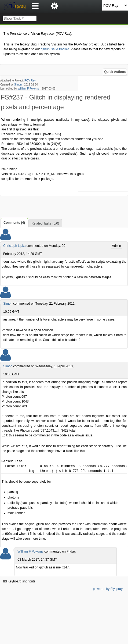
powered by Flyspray (108, 589)
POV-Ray (30, 81)
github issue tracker (55, 49)
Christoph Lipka (14, 246)
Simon (18, 85)
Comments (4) (14, 223)
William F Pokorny (29, 89)
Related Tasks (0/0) (45, 223)
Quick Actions (115, 72)
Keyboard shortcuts (19, 581)
